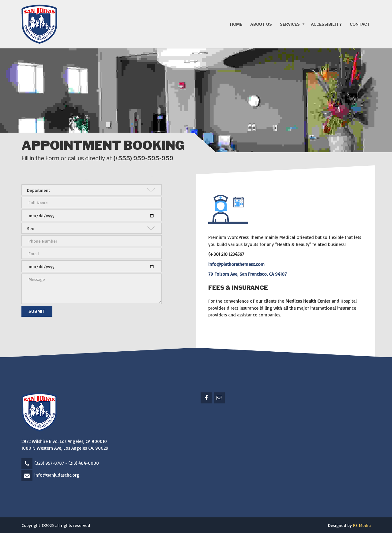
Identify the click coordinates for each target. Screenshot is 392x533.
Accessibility (326, 24)
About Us (261, 24)
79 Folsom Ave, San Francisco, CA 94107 (247, 274)
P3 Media (362, 525)
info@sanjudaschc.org (57, 475)
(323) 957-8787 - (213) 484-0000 (67, 463)
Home (236, 24)
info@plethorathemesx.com (236, 264)
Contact (360, 24)
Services (290, 24)
